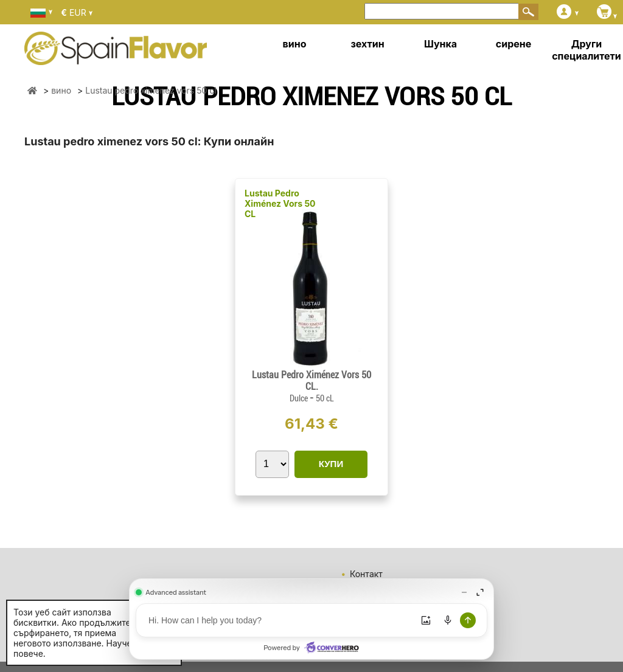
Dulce (300, 398)
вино (295, 44)
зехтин (367, 44)
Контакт (366, 574)
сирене (513, 44)
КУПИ (331, 464)
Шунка (440, 44)
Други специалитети (586, 50)
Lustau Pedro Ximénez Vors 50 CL (280, 203)
